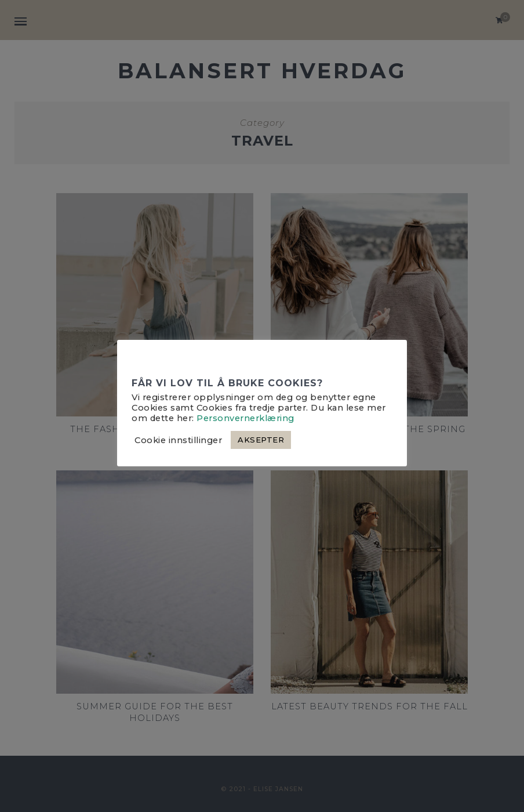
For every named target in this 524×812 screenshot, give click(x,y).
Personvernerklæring (245, 418)
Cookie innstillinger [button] (178, 440)
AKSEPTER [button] (261, 440)
